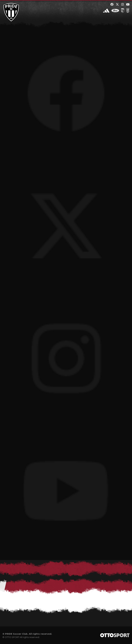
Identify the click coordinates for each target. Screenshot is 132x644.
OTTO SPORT (12, 637)
